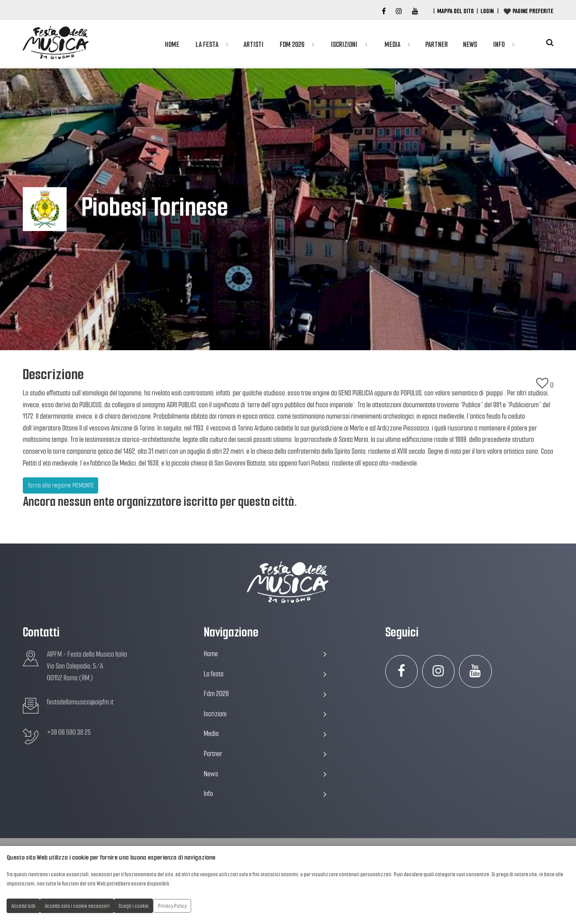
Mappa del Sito (455, 11)
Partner (437, 44)
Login (487, 11)
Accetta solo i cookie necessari (77, 906)
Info (499, 44)
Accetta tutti (23, 906)
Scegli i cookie (134, 906)
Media (392, 44)
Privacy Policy (172, 906)
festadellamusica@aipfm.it (80, 702)
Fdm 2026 (292, 44)
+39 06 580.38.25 (69, 732)
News (470, 44)
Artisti (253, 44)
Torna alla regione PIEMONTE (61, 485)
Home (172, 44)
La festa (207, 44)
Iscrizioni (344, 44)
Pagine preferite (533, 11)
